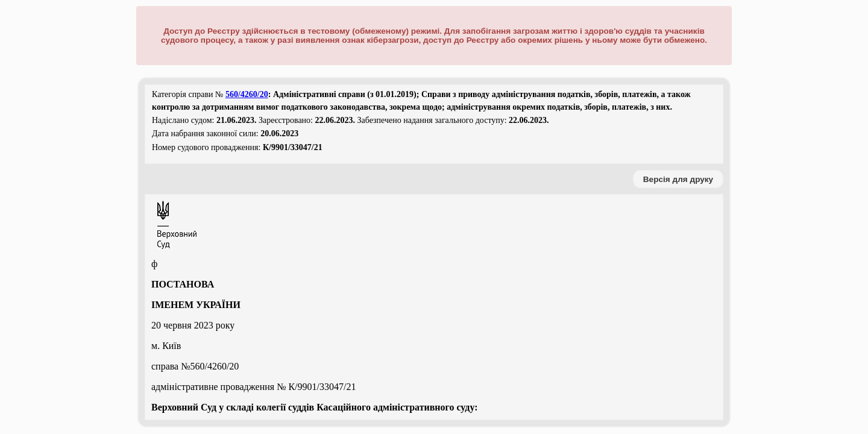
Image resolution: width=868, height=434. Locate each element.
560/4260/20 (247, 94)
